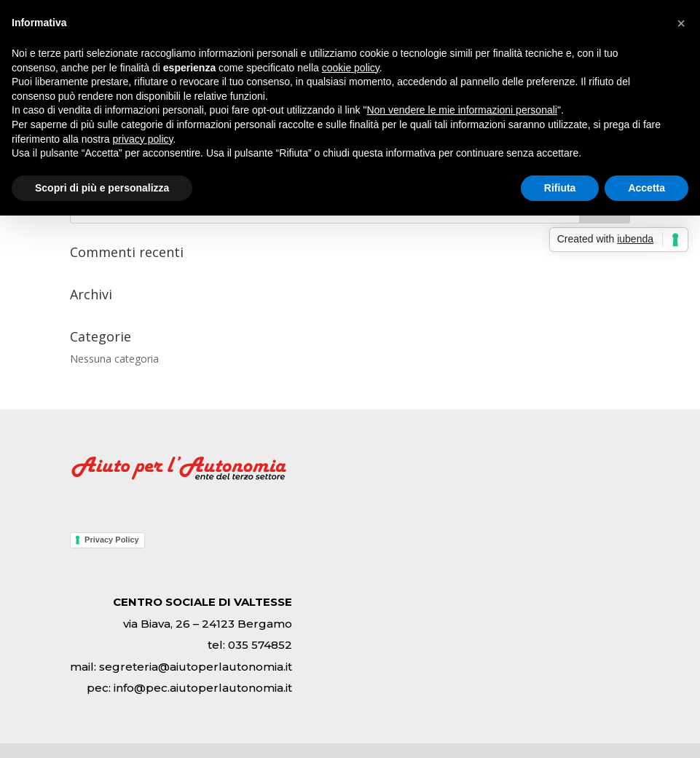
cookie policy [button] (351, 68)
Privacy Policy (112, 540)
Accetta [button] (646, 188)
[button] (681, 23)
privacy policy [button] (143, 139)
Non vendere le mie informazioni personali (461, 110)
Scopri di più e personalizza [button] (102, 188)
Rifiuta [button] (560, 188)
